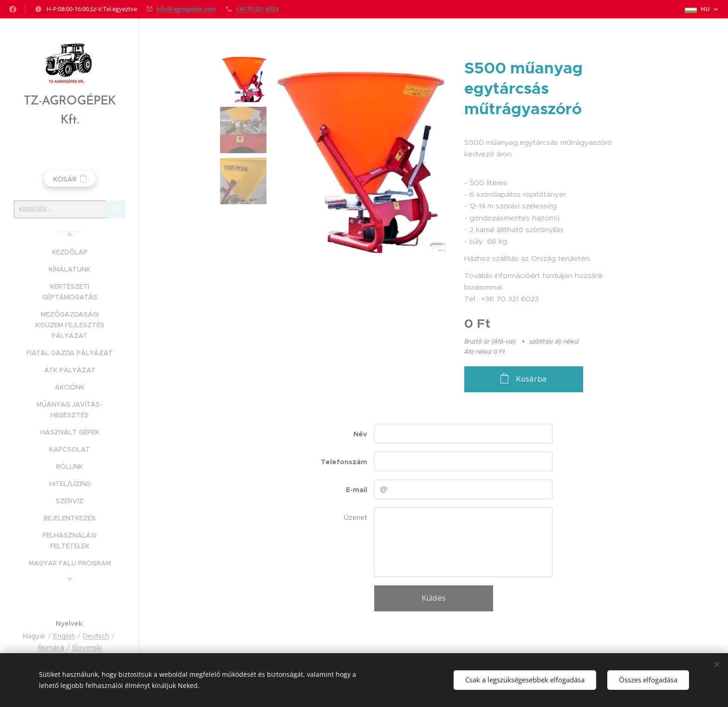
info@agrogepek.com (186, 9)
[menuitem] (70, 252)
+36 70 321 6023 (257, 9)
